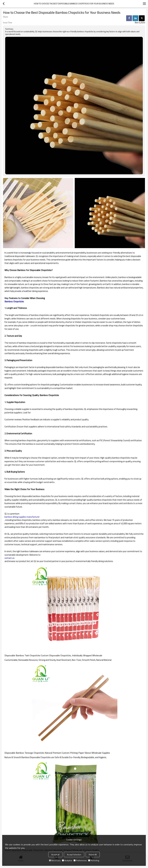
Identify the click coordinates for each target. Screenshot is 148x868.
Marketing (94, 860)
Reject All (93, 854)
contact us (9, 558)
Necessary (55, 860)
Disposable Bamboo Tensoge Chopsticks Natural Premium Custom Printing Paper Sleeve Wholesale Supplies (57, 753)
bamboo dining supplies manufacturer (22, 517)
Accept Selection (74, 854)
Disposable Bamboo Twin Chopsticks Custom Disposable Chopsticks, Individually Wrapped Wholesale (53, 655)
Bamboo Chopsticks (14, 301)
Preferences (80, 860)
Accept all (55, 854)
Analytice (67, 860)
